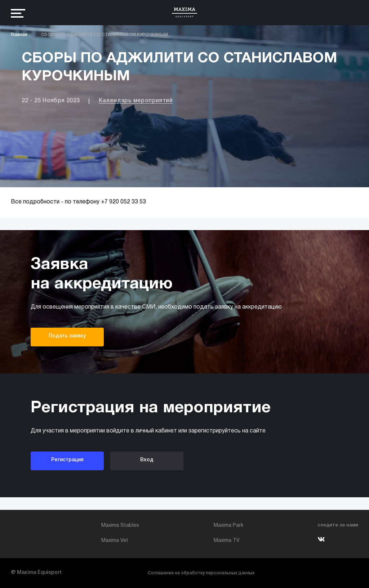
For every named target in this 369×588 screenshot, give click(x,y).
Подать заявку (67, 336)
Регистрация (67, 460)
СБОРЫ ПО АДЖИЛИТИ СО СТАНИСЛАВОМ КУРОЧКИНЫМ (105, 35)
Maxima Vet (115, 541)
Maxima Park (228, 526)
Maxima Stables (120, 526)
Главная (19, 35)
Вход (147, 460)
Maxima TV (227, 541)
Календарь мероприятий (136, 101)
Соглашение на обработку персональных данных (201, 573)
